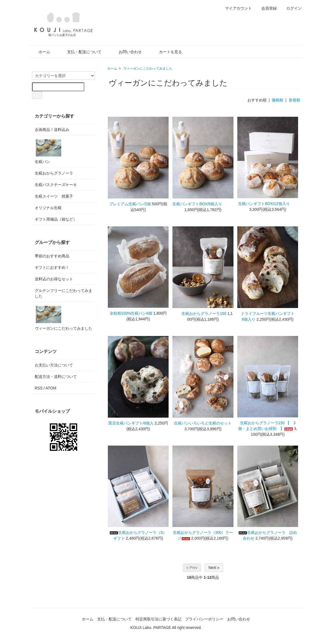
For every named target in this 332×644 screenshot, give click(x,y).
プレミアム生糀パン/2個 (130, 204)
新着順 (295, 100)
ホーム (40, 52)
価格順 (278, 100)
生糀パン (48, 151)
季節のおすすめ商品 (52, 256)
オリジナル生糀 (48, 208)
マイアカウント (236, 8)
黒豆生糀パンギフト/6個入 (131, 423)
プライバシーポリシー (204, 619)
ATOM (51, 388)
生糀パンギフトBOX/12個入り (268, 204)
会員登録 (266, 8)
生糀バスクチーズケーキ (56, 185)
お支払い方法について (54, 365)
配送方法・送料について (56, 377)
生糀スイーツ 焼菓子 (54, 196)
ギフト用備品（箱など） (56, 219)
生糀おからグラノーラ (54, 173)
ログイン (291, 8)
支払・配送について (80, 52)
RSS (39, 388)
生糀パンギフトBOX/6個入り (203, 204)
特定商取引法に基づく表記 (158, 619)
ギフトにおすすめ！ (52, 267)
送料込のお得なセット (54, 279)
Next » (214, 568)
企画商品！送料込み (52, 130)
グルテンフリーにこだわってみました (63, 293)
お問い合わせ (126, 52)
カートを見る (167, 52)
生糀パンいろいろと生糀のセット (203, 423)
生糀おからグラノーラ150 (200, 314)
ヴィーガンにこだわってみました (148, 69)
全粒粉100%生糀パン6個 (131, 313)
